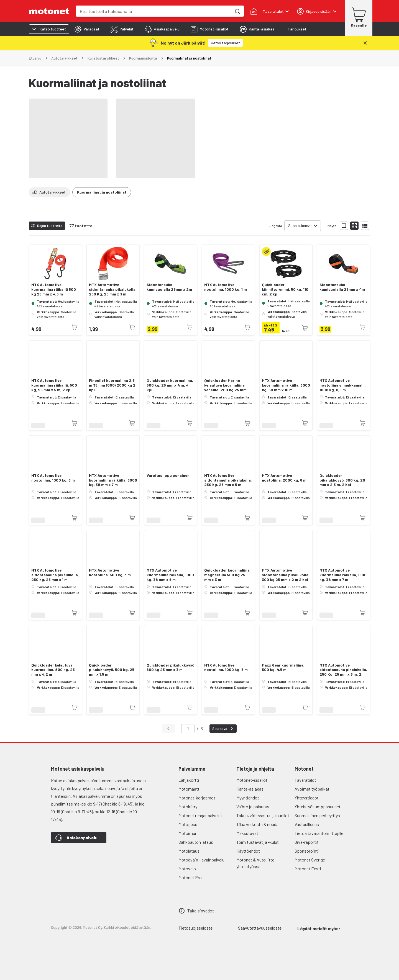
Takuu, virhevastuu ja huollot (263, 815)
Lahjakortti (189, 780)
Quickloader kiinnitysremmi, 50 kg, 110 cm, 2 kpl (285, 289)
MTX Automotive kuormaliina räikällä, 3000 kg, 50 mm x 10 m (286, 385)
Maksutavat (247, 833)
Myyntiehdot (248, 798)
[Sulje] (365, 43)
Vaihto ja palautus (253, 807)
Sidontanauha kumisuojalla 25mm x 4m (342, 287)
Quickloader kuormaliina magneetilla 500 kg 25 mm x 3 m (227, 575)
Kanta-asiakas (250, 789)
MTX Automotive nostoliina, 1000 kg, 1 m (226, 287)
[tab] (87, 29)
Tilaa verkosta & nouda (257, 824)
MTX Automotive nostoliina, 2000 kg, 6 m (284, 478)
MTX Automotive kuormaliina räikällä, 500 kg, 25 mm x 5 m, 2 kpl (54, 385)
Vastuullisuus (307, 824)
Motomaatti (190, 789)
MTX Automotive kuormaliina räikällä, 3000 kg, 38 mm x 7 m (113, 480)
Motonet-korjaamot (197, 798)
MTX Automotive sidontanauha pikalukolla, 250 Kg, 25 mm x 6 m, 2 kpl (343, 670)
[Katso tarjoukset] (225, 43)
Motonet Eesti (308, 869)
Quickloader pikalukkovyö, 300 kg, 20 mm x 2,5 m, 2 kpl (342, 480)
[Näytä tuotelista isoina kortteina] (344, 226)
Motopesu (188, 824)
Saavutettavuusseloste (260, 928)
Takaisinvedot (201, 911)
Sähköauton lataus (196, 842)
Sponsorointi (307, 851)
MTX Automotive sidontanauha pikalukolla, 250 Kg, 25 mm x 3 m (113, 289)
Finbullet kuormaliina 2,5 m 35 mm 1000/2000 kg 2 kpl (112, 385)
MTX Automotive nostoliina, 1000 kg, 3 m (53, 478)
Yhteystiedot (307, 798)
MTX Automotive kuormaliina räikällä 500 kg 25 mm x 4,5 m (54, 289)
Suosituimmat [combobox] (300, 226)
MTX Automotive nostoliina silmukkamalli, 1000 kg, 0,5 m (343, 385)
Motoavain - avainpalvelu (201, 860)
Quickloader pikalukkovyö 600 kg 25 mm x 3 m (170, 668)
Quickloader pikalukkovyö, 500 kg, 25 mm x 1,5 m (112, 670)
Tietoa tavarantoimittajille (319, 833)
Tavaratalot (305, 780)
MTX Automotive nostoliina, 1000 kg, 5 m (226, 668)
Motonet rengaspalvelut (200, 815)
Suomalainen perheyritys (317, 815)
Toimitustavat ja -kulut (258, 842)
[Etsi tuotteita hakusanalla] (237, 11)
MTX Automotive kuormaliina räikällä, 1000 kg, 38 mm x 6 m (170, 575)
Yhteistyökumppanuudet (318, 807)
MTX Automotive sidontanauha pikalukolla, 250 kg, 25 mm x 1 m (55, 575)
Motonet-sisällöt (252, 780)
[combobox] (154, 11)
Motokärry (188, 807)
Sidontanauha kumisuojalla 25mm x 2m (169, 287)
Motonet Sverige (310, 860)
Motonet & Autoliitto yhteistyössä (255, 863)
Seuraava (223, 729)
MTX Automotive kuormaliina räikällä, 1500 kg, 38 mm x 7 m (343, 575)
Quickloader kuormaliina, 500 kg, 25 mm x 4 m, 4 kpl (170, 385)
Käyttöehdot (248, 851)
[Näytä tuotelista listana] (365, 226)
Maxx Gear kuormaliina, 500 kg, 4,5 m (283, 668)
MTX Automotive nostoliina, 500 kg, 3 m (110, 573)
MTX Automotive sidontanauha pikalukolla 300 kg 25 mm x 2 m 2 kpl (285, 575)
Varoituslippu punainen (168, 475)
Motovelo (187, 869)
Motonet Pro (190, 877)
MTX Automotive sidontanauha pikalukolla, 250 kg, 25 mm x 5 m (228, 480)
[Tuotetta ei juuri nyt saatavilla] (75, 327)
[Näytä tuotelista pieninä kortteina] (354, 226)
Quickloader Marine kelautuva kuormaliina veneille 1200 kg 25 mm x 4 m (227, 385)
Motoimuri (188, 833)
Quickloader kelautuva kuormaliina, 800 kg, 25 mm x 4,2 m (53, 670)
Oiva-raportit (307, 842)
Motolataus (189, 851)
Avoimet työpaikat (312, 789)
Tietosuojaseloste (195, 928)
